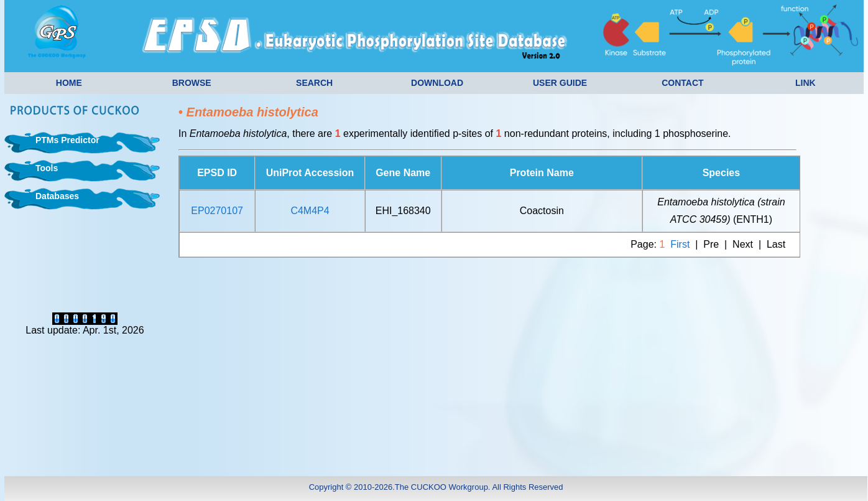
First (680, 244)
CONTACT (682, 83)
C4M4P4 (310, 211)
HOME (69, 83)
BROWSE (192, 83)
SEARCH (314, 83)
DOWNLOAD (437, 83)
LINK (806, 83)
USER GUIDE (560, 83)
